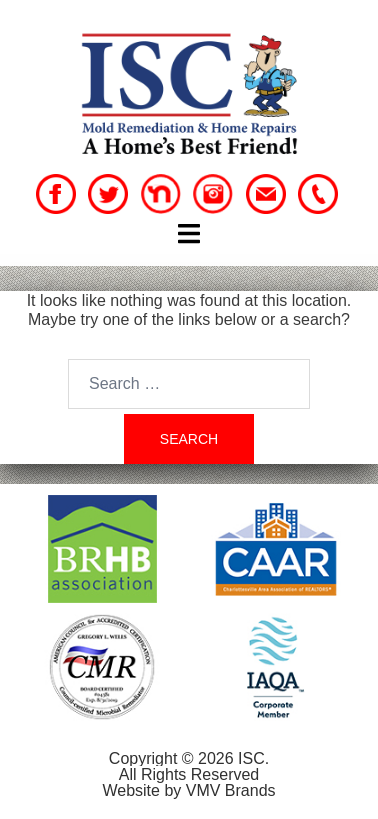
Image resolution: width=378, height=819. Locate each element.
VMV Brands (231, 790)
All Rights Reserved (189, 774)
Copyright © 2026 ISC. (189, 758)
